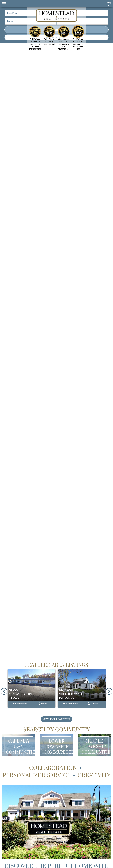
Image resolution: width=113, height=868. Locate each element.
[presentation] (4, 691)
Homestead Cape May (57, 15)
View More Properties (56, 719)
